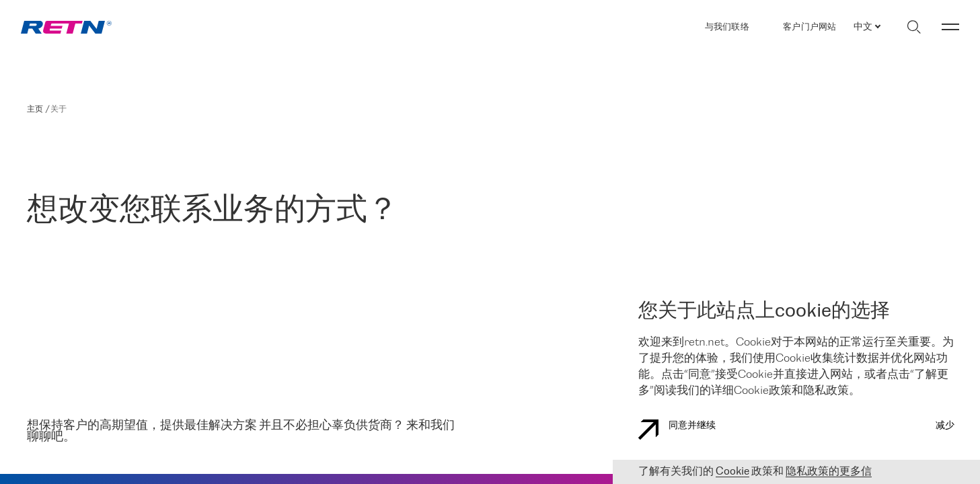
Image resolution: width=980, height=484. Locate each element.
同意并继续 (677, 430)
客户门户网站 (810, 27)
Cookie (732, 472)
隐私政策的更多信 (829, 472)
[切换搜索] (914, 27)
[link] (66, 27)
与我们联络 (727, 27)
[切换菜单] (950, 27)
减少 (945, 426)
